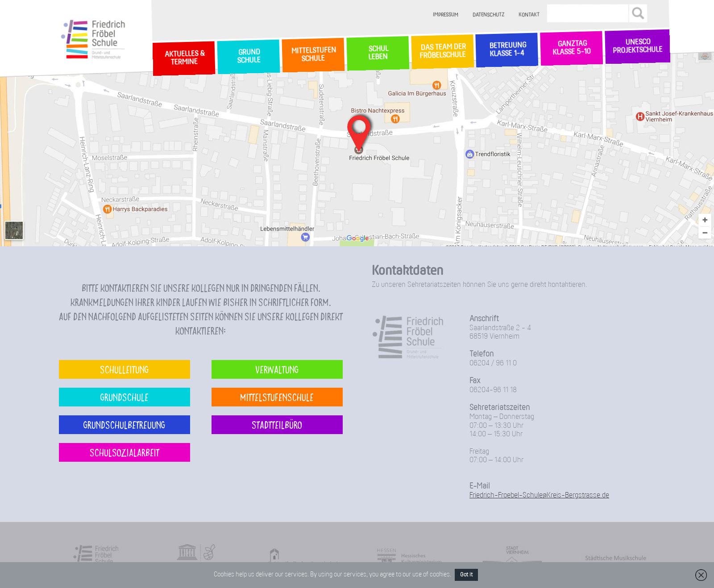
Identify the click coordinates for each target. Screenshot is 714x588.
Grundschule (125, 397)
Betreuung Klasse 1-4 (507, 50)
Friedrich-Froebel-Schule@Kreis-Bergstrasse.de (539, 495)
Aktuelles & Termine (184, 58)
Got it (466, 575)
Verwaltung (277, 369)
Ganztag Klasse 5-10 (571, 48)
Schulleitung (124, 369)
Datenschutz (489, 15)
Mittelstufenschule (277, 397)
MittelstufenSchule (313, 55)
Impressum (446, 15)
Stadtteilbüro (277, 424)
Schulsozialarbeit (125, 452)
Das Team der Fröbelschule (442, 52)
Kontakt (529, 15)
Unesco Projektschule (637, 47)
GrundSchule (248, 57)
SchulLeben (378, 53)
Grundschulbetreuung (124, 424)
